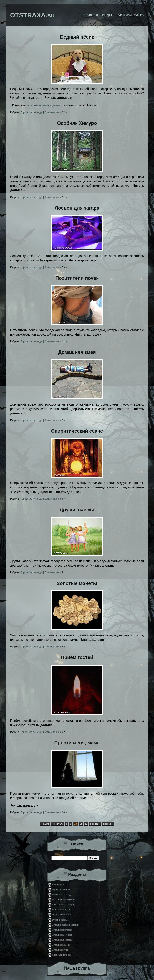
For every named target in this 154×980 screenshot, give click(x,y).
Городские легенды (32, 112)
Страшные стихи (61, 950)
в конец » (95, 824)
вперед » (108, 824)
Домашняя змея (77, 352)
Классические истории (64, 905)
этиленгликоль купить (44, 105)
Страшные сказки (61, 945)
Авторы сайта (131, 15)
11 (81, 824)
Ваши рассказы (60, 885)
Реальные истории (61, 915)
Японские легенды (61, 955)
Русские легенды (61, 920)
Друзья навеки (77, 509)
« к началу (58, 824)
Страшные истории (62, 930)
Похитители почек (77, 278)
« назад (45, 824)
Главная (90, 15)
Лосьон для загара (77, 208)
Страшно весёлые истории (65, 925)
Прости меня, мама (77, 743)
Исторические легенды (64, 900)
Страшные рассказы (62, 940)
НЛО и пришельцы (62, 910)
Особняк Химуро (77, 123)
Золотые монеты (77, 583)
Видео (108, 15)
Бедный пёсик (77, 37)
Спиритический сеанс (77, 431)
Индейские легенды (62, 895)
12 (86, 824)
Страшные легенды (62, 935)
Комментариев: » (56, 112)
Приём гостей (77, 657)
